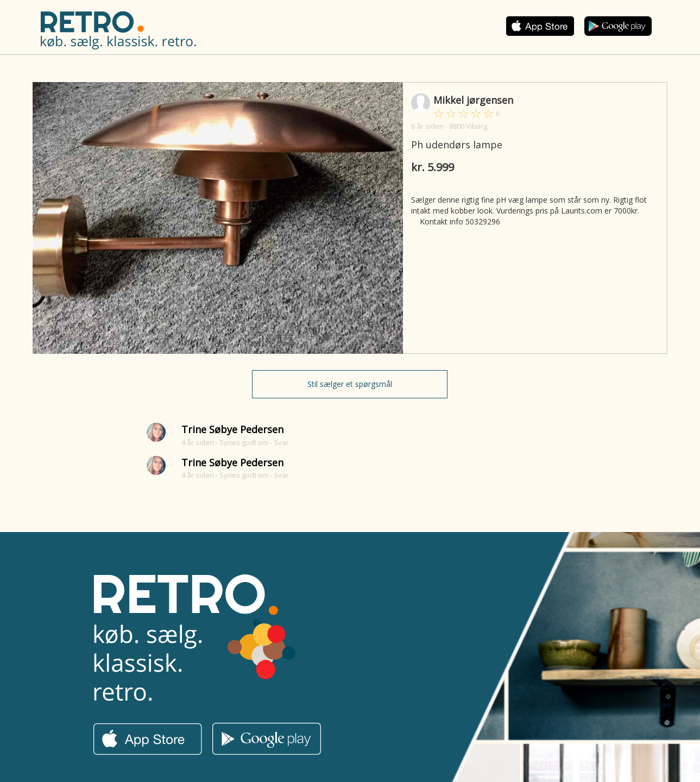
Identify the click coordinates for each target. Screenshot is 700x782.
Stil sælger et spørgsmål (350, 384)
